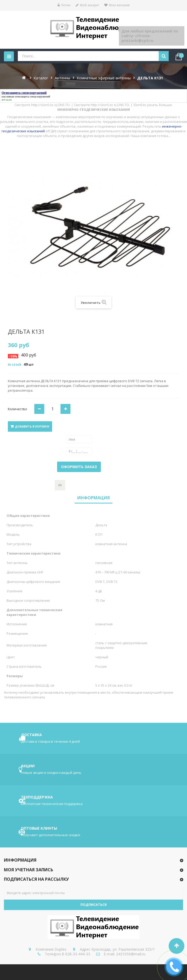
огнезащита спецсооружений (32, 96)
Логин (64, 5)
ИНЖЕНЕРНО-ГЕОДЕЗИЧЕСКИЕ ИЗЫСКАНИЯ (94, 110)
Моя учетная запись (29, 870)
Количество (18, 409)
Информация (93, 498)
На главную (24, 78)
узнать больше (159, 105)
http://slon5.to (42, 105)
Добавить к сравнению (60, 485)
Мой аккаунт (87, 5)
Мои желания (117, 5)
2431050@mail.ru (131, 954)
